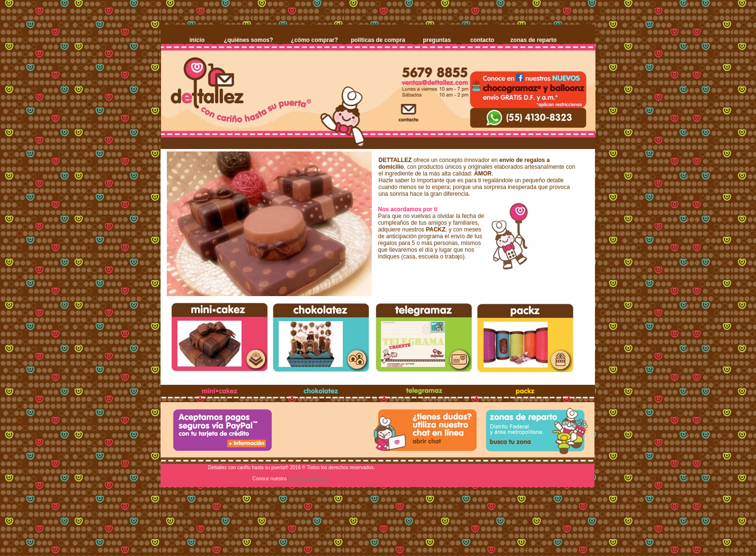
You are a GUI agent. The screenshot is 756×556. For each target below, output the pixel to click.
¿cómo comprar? (314, 40)
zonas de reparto (534, 40)
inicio (197, 40)
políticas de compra (378, 40)
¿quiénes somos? (248, 40)
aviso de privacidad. (309, 479)
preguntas (437, 40)
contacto (482, 40)
